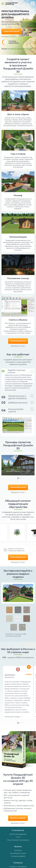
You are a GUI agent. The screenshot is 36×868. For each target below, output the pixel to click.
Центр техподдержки (18, 834)
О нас (18, 837)
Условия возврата (18, 856)
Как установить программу (18, 840)
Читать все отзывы (13, 717)
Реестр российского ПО (21, 49)
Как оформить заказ (18, 853)
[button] (18, 478)
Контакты (18, 850)
